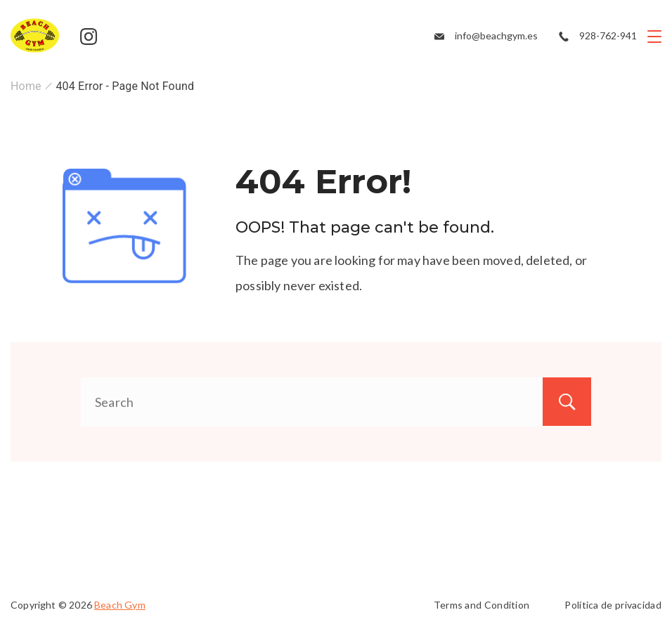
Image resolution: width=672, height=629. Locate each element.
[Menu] (654, 37)
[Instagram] (89, 37)
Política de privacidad (613, 605)
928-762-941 (608, 35)
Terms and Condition (482, 605)
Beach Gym (120, 605)
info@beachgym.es (496, 35)
